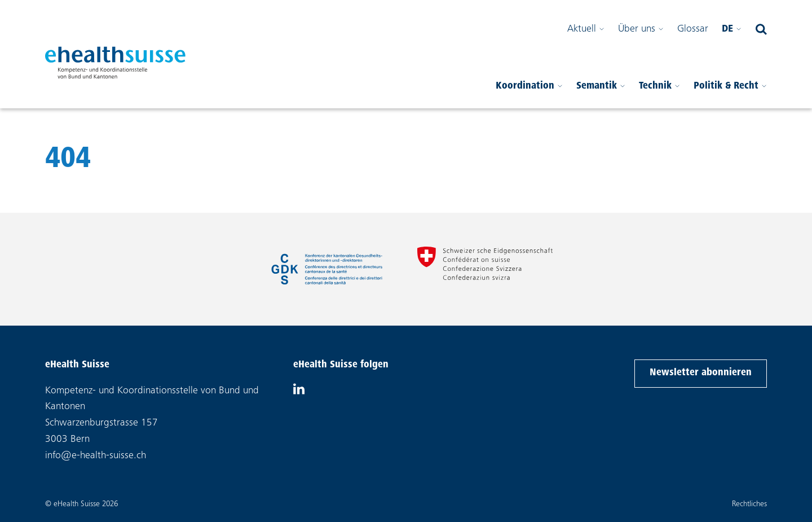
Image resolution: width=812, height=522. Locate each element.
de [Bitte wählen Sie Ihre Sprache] (732, 29)
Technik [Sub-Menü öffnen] (659, 86)
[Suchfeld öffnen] (761, 29)
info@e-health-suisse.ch (96, 456)
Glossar (693, 29)
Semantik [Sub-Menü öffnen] (601, 86)
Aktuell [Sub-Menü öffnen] (586, 29)
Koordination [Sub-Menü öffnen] (529, 86)
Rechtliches (749, 505)
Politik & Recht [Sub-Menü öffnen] (730, 86)
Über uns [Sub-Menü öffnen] (641, 29)
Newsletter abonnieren (700, 372)
